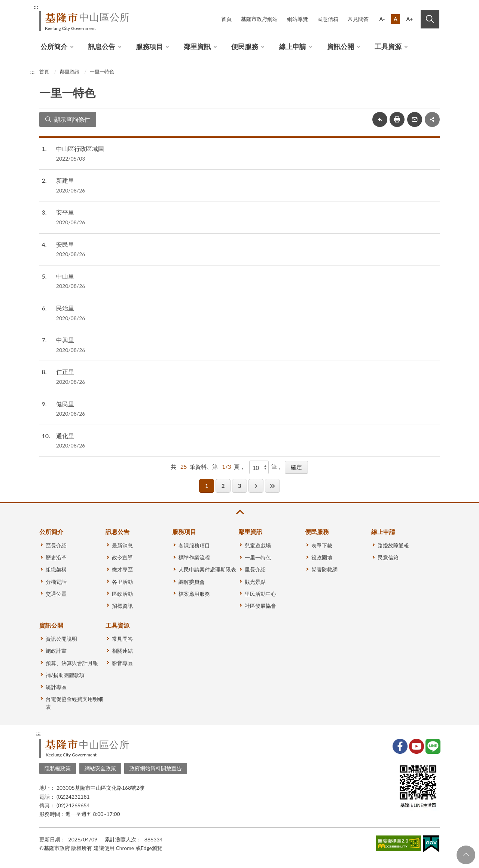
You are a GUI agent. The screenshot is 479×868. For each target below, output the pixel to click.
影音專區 (122, 663)
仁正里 (65, 372)
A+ (409, 19)
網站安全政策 (100, 768)
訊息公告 (102, 46)
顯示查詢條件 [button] (72, 119)
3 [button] (240, 486)
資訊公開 (341, 46)
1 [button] (207, 486)
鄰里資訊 (197, 46)
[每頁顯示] (259, 467)
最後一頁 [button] (272, 486)
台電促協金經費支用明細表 (74, 703)
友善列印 (397, 119)
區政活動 (122, 594)
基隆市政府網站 (259, 19)
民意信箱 (328, 19)
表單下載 (322, 545)
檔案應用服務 (194, 594)
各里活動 (122, 582)
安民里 (65, 244)
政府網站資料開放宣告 (156, 768)
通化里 (65, 436)
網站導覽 (298, 19)
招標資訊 (122, 606)
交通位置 (56, 594)
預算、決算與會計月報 (72, 663)
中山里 (65, 276)
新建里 (65, 180)
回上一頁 (380, 119)
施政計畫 (56, 651)
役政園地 (322, 557)
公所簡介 (54, 46)
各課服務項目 (194, 545)
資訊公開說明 (61, 639)
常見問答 (358, 19)
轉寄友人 (415, 119)
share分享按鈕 (432, 119)
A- (382, 19)
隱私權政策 (58, 768)
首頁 (226, 19)
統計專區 (56, 687)
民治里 (65, 308)
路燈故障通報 (393, 545)
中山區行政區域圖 (80, 148)
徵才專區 (122, 569)
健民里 (65, 404)
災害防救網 (324, 569)
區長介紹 (56, 545)
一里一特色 (102, 72)
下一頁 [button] (256, 486)
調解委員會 (192, 582)
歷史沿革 (56, 557)
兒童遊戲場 (258, 545)
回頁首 (466, 855)
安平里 (65, 212)
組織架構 (56, 569)
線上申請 (293, 46)
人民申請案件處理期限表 (207, 569)
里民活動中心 (260, 594)
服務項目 (149, 46)
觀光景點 (255, 582)
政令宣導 (122, 557)
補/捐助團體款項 (65, 675)
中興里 (65, 340)
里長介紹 (255, 569)
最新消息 (122, 545)
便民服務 (245, 46)
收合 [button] (239, 512)
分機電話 (56, 582)
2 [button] (223, 486)
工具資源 (388, 46)
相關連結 (122, 651)
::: (36, 7)
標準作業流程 (194, 557)
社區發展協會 (260, 606)
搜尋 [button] (430, 19)
